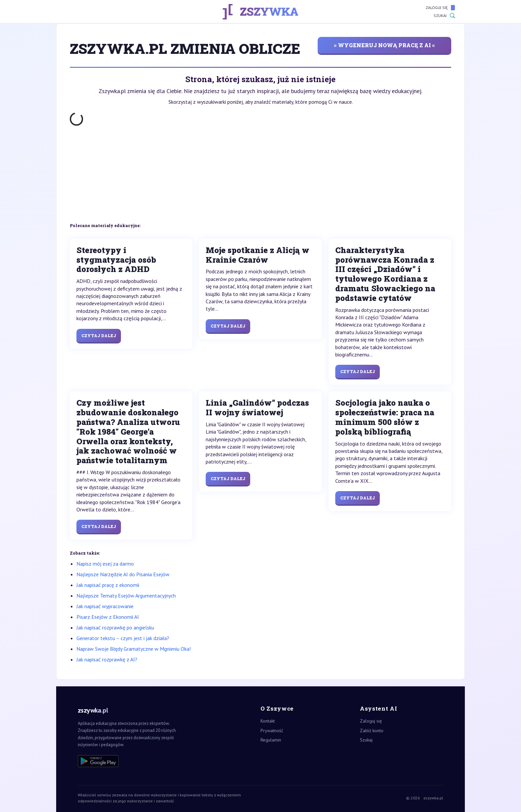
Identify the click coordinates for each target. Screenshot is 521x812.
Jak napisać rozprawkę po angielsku (115, 627)
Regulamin (271, 740)
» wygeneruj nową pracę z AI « (384, 45)
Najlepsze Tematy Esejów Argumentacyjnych (126, 596)
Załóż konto (372, 731)
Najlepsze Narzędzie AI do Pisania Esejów (123, 574)
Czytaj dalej (99, 336)
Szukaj (444, 16)
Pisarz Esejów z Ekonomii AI (108, 617)
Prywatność (272, 731)
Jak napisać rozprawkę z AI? (107, 659)
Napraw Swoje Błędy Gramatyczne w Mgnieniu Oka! (134, 649)
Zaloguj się (440, 8)
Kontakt (268, 721)
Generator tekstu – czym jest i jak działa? (123, 638)
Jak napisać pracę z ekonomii (108, 585)
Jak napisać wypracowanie (105, 606)
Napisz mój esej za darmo (105, 564)
